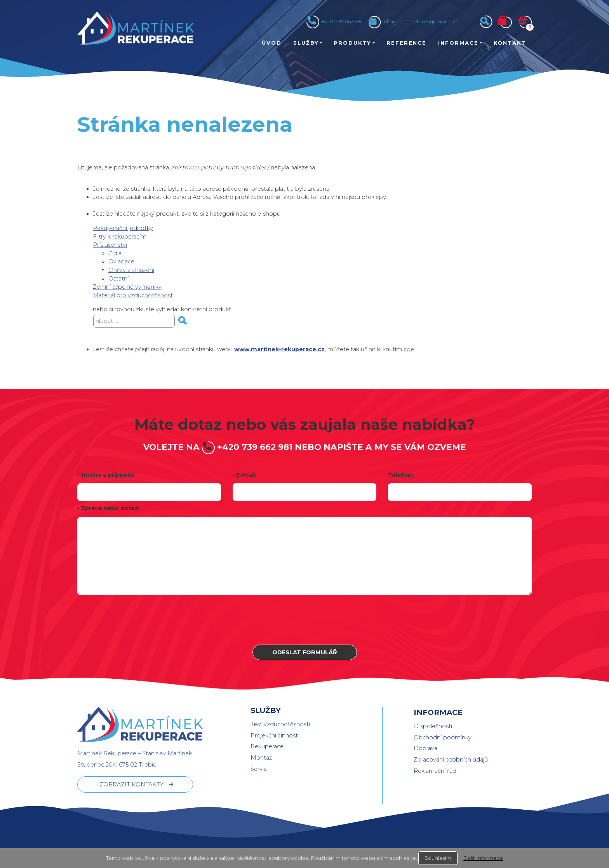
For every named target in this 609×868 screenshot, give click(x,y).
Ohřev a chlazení (131, 270)
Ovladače (121, 261)
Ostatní (118, 279)
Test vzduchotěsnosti (280, 724)
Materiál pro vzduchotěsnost (133, 295)
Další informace (483, 858)
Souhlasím (438, 858)
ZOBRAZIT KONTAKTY (131, 784)
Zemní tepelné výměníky (127, 287)
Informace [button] (458, 43)
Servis (258, 769)
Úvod (272, 43)
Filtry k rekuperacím (120, 237)
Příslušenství (110, 245)
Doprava (425, 748)
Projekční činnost (274, 736)
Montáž (261, 758)
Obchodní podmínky (443, 737)
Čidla (115, 253)
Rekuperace (267, 746)
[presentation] (304, 620)
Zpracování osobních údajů (451, 760)
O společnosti (433, 726)
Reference (406, 43)
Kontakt (510, 43)
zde (409, 349)
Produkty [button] (352, 43)
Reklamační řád (435, 771)
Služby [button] (306, 43)
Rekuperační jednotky (123, 228)
